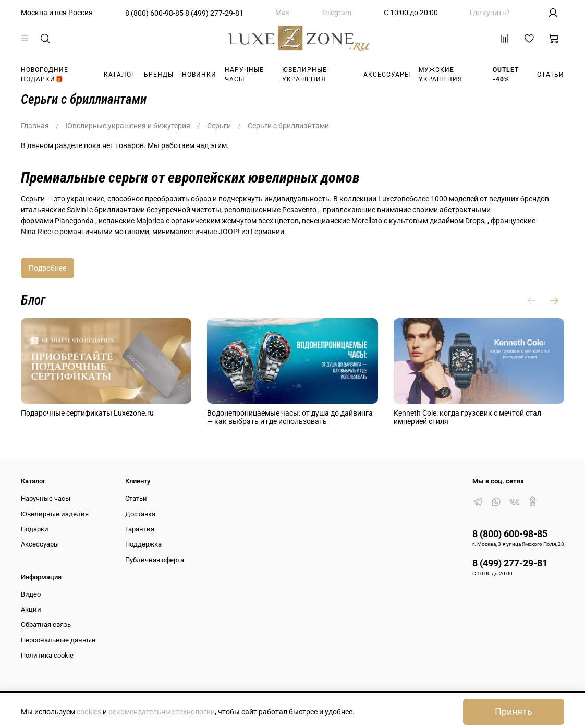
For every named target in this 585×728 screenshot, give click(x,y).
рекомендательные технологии (162, 712)
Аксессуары (387, 75)
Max (282, 13)
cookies (89, 712)
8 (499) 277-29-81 (214, 13)
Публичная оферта (155, 560)
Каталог (120, 75)
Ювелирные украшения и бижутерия (128, 126)
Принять (514, 712)
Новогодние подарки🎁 (45, 75)
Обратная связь (46, 624)
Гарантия (140, 529)
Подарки (35, 529)
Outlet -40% (506, 75)
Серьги (219, 126)
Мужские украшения (441, 75)
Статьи (551, 75)
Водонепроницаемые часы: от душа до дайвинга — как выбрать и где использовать (290, 417)
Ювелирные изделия (55, 514)
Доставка (140, 514)
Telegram (337, 13)
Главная (35, 126)
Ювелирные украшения (304, 75)
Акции (31, 609)
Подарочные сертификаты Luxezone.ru (87, 413)
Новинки (199, 75)
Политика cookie (47, 655)
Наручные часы (244, 75)
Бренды (159, 75)
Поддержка (143, 544)
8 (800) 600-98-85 (154, 13)
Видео (31, 594)
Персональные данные (58, 640)
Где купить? (490, 13)
